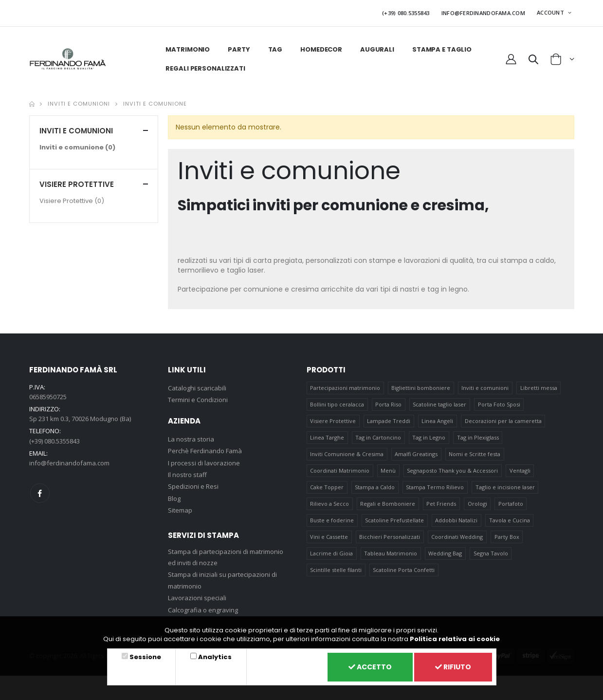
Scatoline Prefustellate (394, 520)
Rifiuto (453, 667)
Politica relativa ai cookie (455, 639)
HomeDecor (321, 49)
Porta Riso (388, 404)
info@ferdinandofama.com (69, 463)
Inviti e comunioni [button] (76, 131)
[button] (533, 61)
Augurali (377, 49)
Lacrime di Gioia (331, 553)
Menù (388, 470)
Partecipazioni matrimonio (345, 388)
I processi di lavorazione (204, 463)
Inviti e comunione (155, 104)
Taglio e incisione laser (505, 487)
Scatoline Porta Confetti (404, 570)
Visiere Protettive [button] (77, 184)
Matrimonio (188, 49)
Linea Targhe (327, 437)
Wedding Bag (445, 553)
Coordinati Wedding (457, 537)
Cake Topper (327, 487)
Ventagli (520, 470)
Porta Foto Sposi (499, 404)
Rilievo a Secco (329, 504)
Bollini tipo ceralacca (337, 404)
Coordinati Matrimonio (340, 470)
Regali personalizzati (205, 68)
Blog (174, 498)
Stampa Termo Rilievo (435, 487)
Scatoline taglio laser (439, 404)
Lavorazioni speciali (197, 598)
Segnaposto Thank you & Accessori (452, 470)
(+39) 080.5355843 (406, 13)
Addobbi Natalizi (456, 520)
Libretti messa (539, 388)
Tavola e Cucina (510, 520)
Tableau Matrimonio (391, 553)
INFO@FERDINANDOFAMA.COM (483, 13)
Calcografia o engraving (203, 610)
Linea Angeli (437, 421)
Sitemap (180, 510)
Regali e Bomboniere (388, 504)
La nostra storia (191, 439)
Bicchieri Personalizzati (390, 537)
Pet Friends (441, 504)
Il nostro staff (187, 475)
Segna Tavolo (491, 553)
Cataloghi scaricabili (197, 388)
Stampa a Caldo (375, 487)
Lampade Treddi (389, 421)
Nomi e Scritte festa (475, 454)
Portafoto (511, 504)
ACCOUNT (551, 12)
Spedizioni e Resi (193, 486)
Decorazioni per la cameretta (503, 421)
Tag (275, 49)
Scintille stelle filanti (336, 570)
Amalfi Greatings (416, 454)
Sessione (145, 657)
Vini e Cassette (329, 537)
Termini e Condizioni (198, 400)
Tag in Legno (429, 437)
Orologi (477, 504)
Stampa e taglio (442, 49)
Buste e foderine (332, 520)
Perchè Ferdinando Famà (205, 451)
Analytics (215, 657)
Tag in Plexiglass (478, 437)
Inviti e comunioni (79, 104)
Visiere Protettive (72, 201)
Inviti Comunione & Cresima (347, 454)
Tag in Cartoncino (378, 437)
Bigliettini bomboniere (421, 388)
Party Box (507, 537)
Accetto (370, 667)
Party (239, 49)
